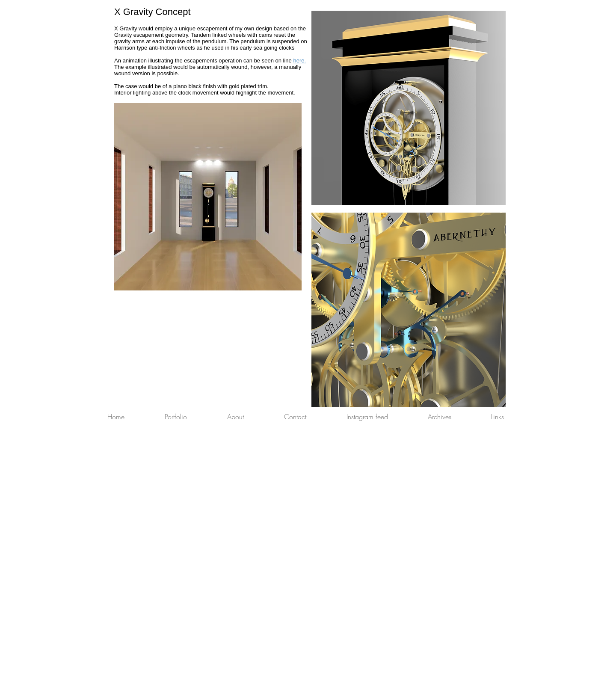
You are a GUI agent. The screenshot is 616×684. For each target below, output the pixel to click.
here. (299, 61)
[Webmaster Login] (492, 680)
